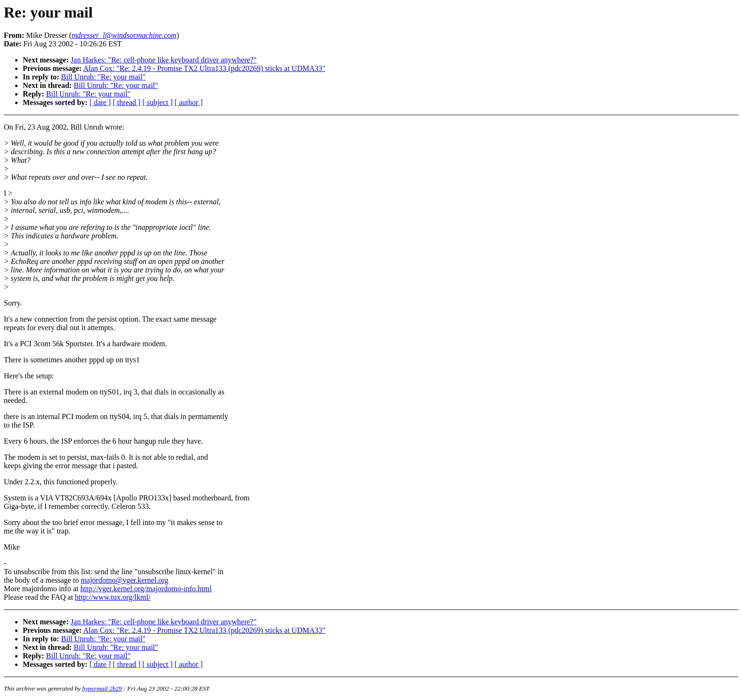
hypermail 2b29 (102, 688)
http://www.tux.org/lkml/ (113, 597)
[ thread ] (127, 102)
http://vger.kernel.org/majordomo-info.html (146, 589)
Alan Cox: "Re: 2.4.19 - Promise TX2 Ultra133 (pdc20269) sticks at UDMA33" (204, 68)
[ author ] (189, 102)
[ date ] (100, 102)
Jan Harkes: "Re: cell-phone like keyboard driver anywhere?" (163, 60)
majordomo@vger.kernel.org (125, 580)
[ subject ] (158, 102)
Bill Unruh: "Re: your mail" (103, 77)
